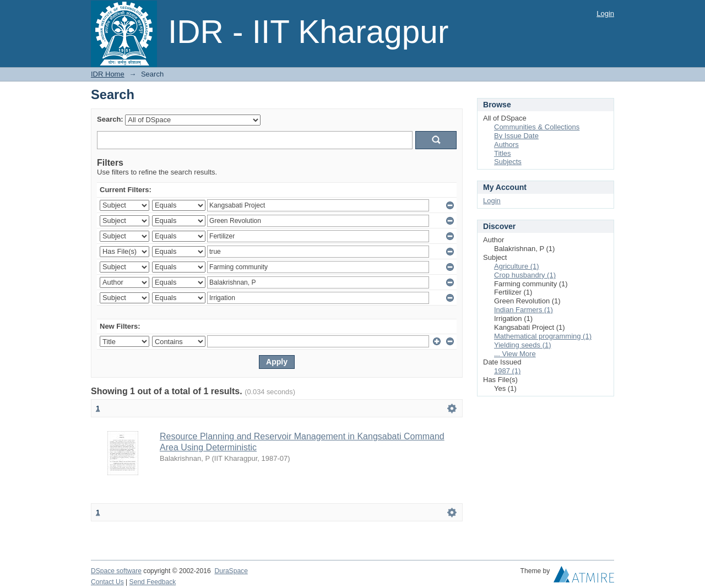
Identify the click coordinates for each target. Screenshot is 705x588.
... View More (515, 354)
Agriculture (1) (517, 266)
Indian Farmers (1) (524, 310)
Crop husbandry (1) (525, 275)
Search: (110, 119)
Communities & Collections (537, 127)
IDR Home (108, 74)
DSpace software (116, 571)
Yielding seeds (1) (523, 345)
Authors (506, 145)
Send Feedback (153, 582)
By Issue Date (516, 136)
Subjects (508, 162)
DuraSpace (231, 571)
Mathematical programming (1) (543, 336)
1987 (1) (507, 371)
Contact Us (107, 582)
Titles (503, 153)
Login (605, 13)
